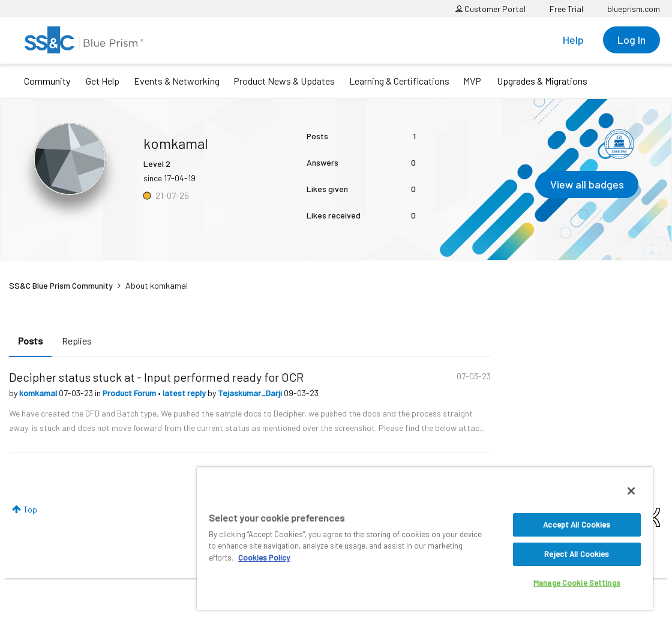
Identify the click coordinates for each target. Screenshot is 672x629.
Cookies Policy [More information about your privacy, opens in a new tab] (264, 558)
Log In (631, 40)
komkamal (39, 393)
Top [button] (30, 509)
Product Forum (130, 393)
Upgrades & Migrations (542, 81)
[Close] (631, 491)
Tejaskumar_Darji (251, 393)
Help (573, 40)
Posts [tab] (30, 341)
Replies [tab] (77, 341)
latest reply (185, 393)
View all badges (587, 184)
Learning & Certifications (399, 81)
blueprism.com (634, 9)
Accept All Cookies (577, 525)
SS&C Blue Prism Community (61, 285)
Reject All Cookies (577, 554)
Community (47, 81)
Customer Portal (490, 9)
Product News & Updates (284, 81)
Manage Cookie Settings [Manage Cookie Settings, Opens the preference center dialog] (577, 583)
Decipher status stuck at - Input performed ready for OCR (156, 377)
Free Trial (566, 9)
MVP (472, 81)
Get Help (103, 81)
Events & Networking (177, 81)
